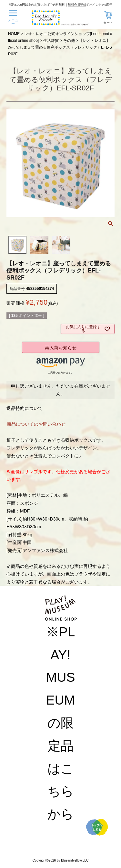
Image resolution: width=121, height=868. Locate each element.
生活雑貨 (51, 41)
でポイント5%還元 (90, 5)
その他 (69, 41)
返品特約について (25, 408)
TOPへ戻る (97, 827)
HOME (14, 34)
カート (108, 23)
